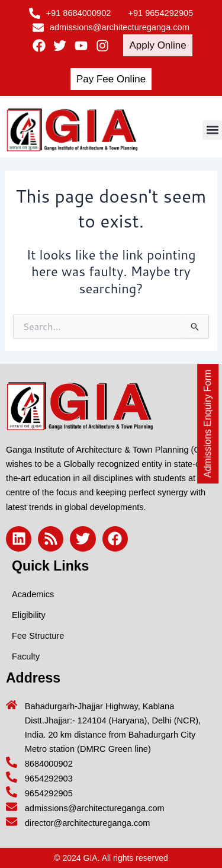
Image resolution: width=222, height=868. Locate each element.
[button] (212, 130)
